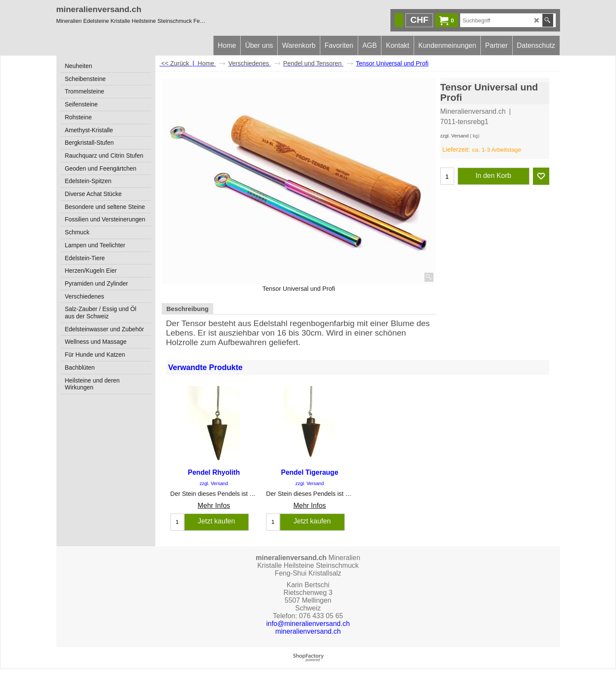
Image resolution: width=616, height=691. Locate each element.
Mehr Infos (214, 506)
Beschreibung (188, 309)
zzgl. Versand (455, 136)
